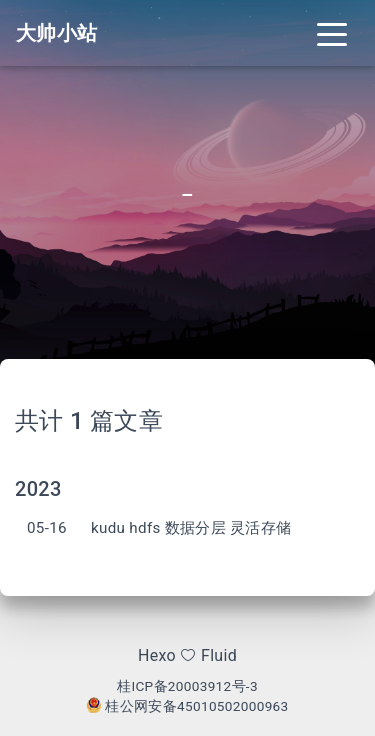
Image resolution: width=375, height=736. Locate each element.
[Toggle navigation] (332, 33)
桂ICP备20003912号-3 (187, 686)
